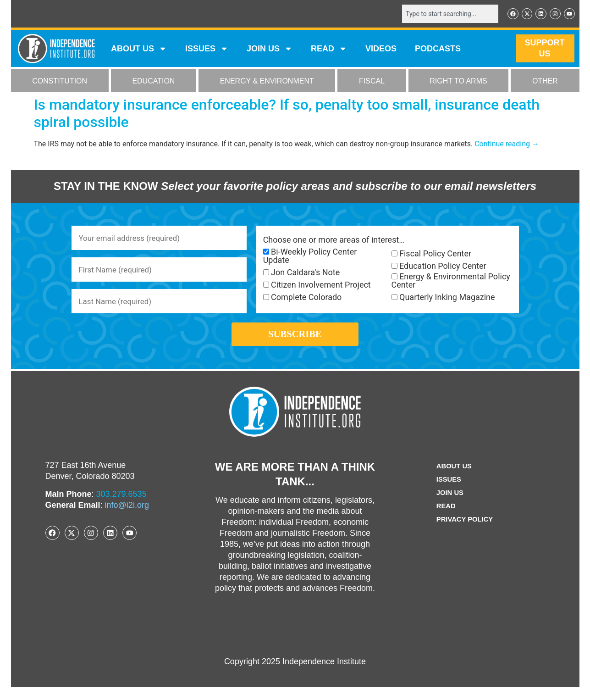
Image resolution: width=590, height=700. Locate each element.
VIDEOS (381, 50)
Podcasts (438, 50)
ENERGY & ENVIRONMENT (267, 82)
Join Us (449, 506)
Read (444, 519)
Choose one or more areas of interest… (334, 241)
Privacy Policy (465, 532)
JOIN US (270, 50)
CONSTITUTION (60, 82)
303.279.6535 (121, 507)
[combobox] (445, 14)
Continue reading (507, 145)
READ (329, 50)
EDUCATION (153, 82)
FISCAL (372, 82)
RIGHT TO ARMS (458, 82)
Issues (207, 50)
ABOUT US (139, 50)
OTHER (545, 82)
